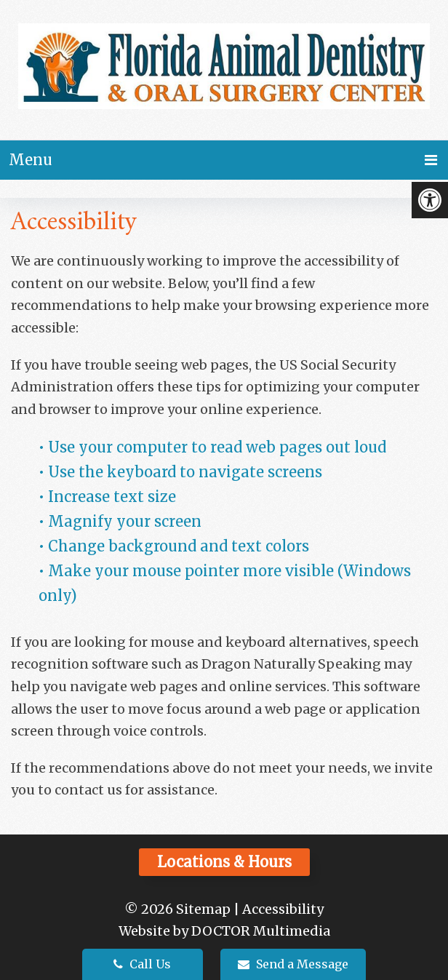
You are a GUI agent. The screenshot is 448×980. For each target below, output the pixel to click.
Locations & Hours (224, 862)
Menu (31, 160)
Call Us (142, 964)
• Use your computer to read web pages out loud (214, 447)
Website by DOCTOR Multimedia (224, 931)
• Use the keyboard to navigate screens (182, 472)
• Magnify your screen (122, 521)
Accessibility (283, 909)
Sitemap (203, 909)
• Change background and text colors (176, 546)
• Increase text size (109, 497)
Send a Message (293, 964)
